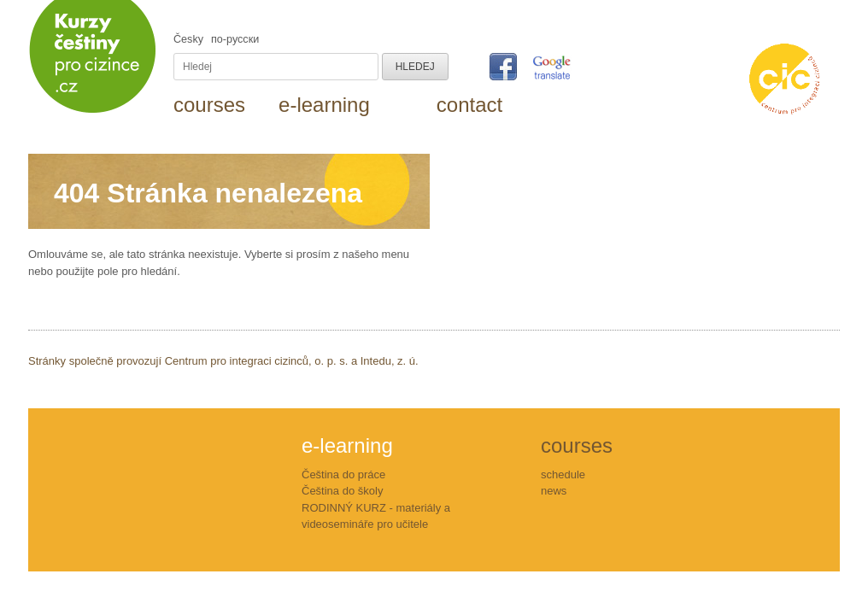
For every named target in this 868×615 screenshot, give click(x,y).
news (554, 491)
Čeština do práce (343, 474)
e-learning (324, 105)
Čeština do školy (342, 491)
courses (209, 105)
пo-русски (235, 39)
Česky (188, 39)
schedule (563, 474)
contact (469, 105)
